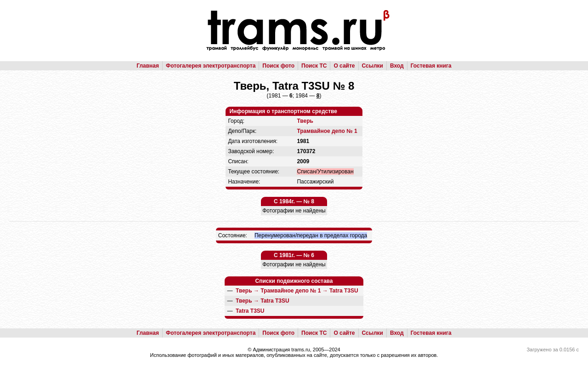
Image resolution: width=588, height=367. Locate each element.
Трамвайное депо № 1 (327, 131)
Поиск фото (278, 66)
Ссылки (373, 66)
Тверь (305, 121)
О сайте (344, 66)
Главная (148, 66)
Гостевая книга (431, 66)
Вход (397, 66)
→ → (297, 291)
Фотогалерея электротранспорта (211, 66)
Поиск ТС (314, 66)
